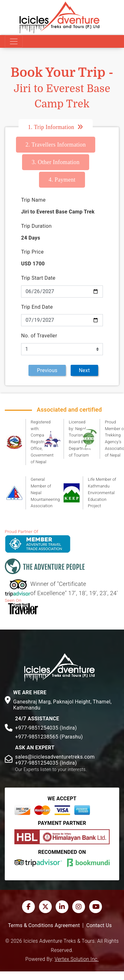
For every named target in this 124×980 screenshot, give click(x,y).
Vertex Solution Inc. (77, 959)
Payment (62, 180)
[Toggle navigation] (14, 41)
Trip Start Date (38, 278)
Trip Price (32, 252)
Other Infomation (56, 162)
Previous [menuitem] (47, 370)
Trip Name (33, 200)
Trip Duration (36, 226)
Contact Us (99, 926)
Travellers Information (56, 145)
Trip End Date (37, 307)
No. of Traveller (39, 336)
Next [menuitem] (84, 370)
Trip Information (51, 127)
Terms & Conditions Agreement (44, 926)
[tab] (62, 127)
